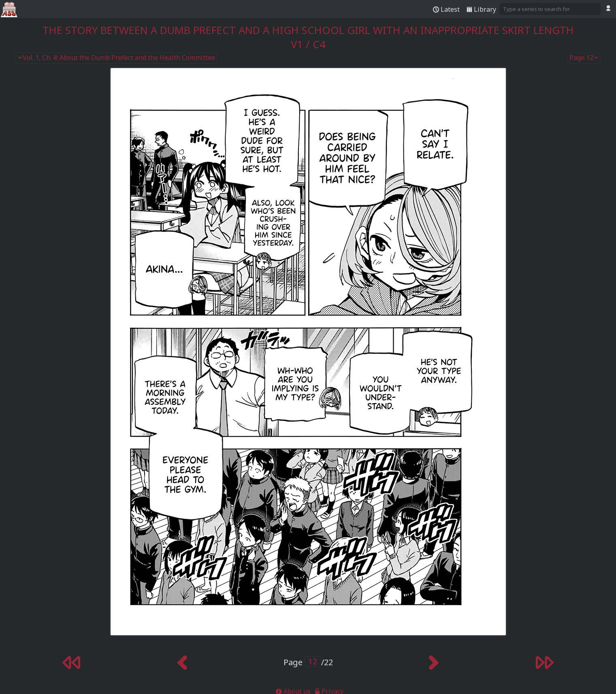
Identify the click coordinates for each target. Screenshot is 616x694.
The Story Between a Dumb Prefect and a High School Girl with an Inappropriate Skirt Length (308, 30)
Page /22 (308, 662)
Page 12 (584, 58)
